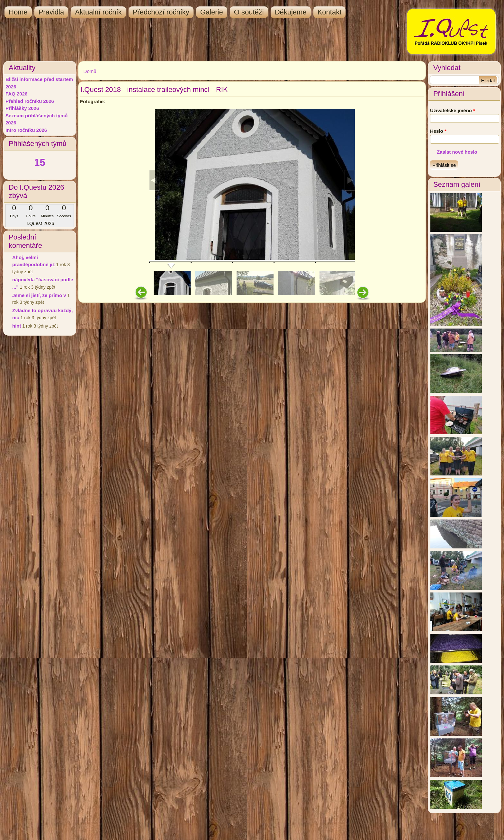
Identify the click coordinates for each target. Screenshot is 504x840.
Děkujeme (291, 12)
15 (40, 163)
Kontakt (330, 12)
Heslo (438, 131)
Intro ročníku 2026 (26, 130)
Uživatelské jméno (453, 110)
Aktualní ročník (98, 12)
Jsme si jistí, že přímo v (39, 295)
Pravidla (51, 12)
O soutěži (249, 12)
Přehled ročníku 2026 (30, 101)
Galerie (212, 12)
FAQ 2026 (16, 94)
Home (18, 12)
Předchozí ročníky (161, 12)
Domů (90, 71)
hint (17, 326)
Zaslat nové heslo (457, 152)
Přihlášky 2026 (22, 108)
